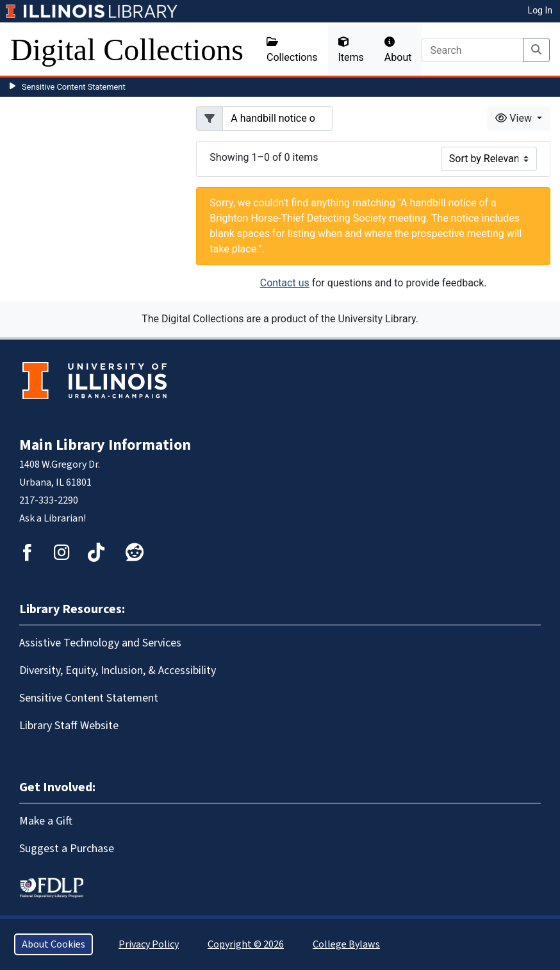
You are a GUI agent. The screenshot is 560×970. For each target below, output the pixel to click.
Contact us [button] (285, 283)
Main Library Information (105, 445)
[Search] (473, 50)
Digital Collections (127, 50)
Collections (292, 50)
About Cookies (54, 944)
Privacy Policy (149, 944)
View (515, 118)
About (398, 50)
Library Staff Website (69, 726)
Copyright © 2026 (246, 944)
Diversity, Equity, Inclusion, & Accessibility (118, 670)
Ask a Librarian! (53, 518)
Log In (540, 10)
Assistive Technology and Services (100, 643)
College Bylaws (346, 944)
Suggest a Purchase (67, 849)
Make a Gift (46, 821)
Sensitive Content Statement (74, 87)
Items (351, 50)
